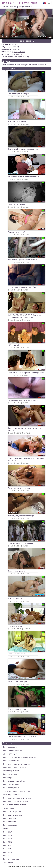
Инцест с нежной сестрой (18, 681)
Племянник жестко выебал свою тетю (22, 737)
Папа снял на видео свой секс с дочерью (24, 400)
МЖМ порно (7, 829)
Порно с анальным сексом (13, 750)
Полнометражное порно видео (14, 805)
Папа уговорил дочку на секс (19, 488)
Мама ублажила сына (16, 599)
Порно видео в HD (26, 41)
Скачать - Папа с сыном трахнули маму (15, 57)
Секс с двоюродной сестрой (19, 94)
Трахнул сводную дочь (17, 571)
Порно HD (20, 54)
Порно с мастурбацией (11, 788)
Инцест (23, 52)
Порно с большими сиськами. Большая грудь (19, 757)
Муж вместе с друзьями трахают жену (22, 260)
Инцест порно (8, 777)
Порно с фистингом (10, 825)
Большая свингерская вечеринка (21, 543)
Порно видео (8, 3)
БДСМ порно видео (10, 754)
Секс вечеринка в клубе (17, 709)
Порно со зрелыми (10, 774)
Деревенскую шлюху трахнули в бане (22, 287)
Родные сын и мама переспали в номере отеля (26, 373)
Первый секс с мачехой (17, 654)
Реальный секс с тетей (17, 232)
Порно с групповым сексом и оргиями (17, 764)
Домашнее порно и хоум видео (14, 767)
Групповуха (16, 52)
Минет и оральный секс (11, 795)
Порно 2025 (7, 849)
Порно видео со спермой (12, 815)
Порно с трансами (9, 822)
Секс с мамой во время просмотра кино (23, 149)
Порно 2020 (12, 54)
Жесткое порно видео (11, 771)
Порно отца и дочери (11, 859)
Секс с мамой (8, 862)
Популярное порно (28, 3)
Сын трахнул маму (15, 626)
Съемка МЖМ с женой (16, 204)
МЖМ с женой (13, 345)
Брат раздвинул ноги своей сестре (21, 516)
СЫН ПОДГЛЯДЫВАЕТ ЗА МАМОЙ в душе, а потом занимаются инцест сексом (25, 316)
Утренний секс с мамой (17, 121)
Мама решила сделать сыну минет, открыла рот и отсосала (26, 459)
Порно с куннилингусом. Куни (14, 781)
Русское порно (8, 808)
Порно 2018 (7, 835)
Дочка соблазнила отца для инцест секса (24, 177)
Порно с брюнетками (11, 761)
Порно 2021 (7, 845)
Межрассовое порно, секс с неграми (16, 791)
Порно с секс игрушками (12, 811)
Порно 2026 (7, 852)
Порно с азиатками (10, 747)
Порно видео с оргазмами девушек (16, 801)
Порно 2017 (7, 832)
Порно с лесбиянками (11, 784)
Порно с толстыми (9, 818)
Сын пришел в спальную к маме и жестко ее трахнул (25, 429)
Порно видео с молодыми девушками (17, 798)
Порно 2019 (7, 839)
